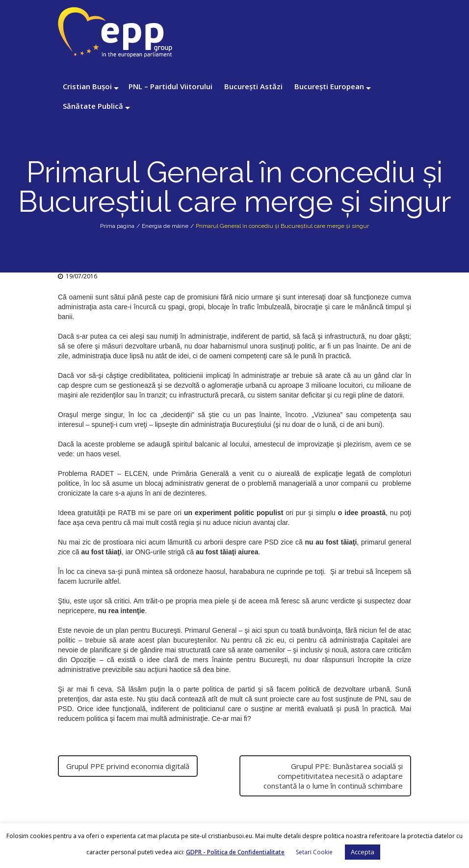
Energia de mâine (165, 226)
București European (329, 86)
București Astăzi (253, 86)
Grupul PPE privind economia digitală (128, 766)
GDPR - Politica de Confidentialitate (235, 852)
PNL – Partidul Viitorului (170, 86)
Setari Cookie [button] (314, 852)
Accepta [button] (363, 852)
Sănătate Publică (93, 106)
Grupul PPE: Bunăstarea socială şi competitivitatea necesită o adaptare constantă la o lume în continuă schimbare (333, 776)
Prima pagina (117, 226)
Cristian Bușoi (87, 86)
